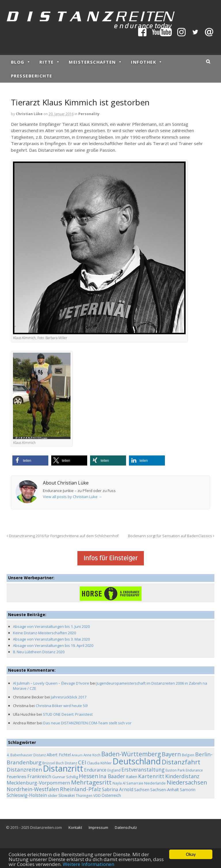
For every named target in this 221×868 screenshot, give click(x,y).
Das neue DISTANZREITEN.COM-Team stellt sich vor (87, 723)
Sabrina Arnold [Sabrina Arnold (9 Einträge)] (118, 790)
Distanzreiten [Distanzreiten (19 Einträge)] (24, 770)
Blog (21, 62)
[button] (30, 460)
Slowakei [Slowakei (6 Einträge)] (67, 795)
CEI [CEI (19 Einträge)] (82, 762)
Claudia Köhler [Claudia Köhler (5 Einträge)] (99, 763)
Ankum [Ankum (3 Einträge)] (77, 755)
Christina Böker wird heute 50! (62, 706)
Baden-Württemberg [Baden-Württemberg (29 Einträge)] (131, 754)
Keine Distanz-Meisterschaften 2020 (44, 633)
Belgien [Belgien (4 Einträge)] (188, 755)
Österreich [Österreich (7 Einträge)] (111, 795)
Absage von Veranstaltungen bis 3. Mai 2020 (51, 639)
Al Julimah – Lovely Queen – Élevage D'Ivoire (51, 683)
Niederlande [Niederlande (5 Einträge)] (155, 783)
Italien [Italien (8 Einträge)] (132, 776)
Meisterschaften (96, 62)
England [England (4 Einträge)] (114, 770)
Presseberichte (32, 76)
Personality (89, 114)
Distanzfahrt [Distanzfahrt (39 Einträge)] (181, 762)
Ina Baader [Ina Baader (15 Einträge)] (112, 776)
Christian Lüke (29, 114)
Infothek (147, 62)
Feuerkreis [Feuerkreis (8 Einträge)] (17, 776)
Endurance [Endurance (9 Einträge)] (95, 770)
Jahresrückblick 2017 (69, 697)
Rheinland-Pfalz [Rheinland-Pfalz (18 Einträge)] (80, 789)
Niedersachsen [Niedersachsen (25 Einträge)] (187, 782)
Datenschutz (126, 827)
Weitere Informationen (88, 864)
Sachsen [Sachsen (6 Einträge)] (142, 790)
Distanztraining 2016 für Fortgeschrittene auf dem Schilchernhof (63, 536)
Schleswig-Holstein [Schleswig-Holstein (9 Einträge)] (27, 795)
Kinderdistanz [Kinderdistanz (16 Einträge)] (182, 776)
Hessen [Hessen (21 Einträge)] (88, 776)
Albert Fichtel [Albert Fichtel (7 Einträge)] (59, 755)
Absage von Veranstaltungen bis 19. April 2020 (53, 645)
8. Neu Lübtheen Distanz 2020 (39, 652)
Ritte (50, 62)
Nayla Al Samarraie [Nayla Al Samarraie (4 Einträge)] (128, 783)
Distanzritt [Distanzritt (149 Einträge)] (63, 768)
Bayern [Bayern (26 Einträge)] (171, 754)
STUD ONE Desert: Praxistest (68, 714)
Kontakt (75, 827)
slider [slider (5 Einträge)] (53, 795)
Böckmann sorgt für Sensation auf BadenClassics (171, 536)
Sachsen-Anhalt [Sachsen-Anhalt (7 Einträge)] (165, 790)
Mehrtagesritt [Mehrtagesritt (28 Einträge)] (91, 782)
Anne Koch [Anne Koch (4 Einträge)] (92, 755)
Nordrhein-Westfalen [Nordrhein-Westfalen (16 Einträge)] (33, 789)
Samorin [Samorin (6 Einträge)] (188, 790)
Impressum (98, 827)
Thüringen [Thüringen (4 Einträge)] (84, 795)
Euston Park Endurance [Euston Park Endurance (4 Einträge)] (184, 770)
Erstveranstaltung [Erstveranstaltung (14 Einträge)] (143, 770)
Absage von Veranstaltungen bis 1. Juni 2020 (51, 626)
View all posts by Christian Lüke (73, 497)
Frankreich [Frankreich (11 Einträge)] (39, 776)
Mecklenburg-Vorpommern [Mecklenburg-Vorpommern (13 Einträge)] (38, 783)
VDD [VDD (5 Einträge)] (97, 795)
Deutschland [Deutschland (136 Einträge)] (137, 761)
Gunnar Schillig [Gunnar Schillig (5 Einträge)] (65, 777)
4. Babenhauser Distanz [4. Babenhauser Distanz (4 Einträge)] (26, 755)
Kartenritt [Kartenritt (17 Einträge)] (151, 776)
